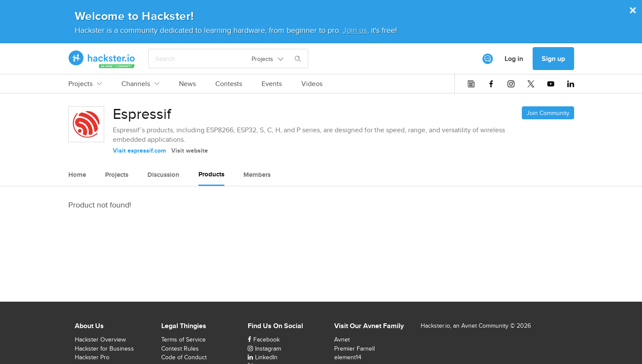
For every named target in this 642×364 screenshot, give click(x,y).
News (187, 84)
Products (211, 174)
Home (77, 175)
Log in (514, 59)
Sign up (553, 59)
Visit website (190, 150)
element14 (348, 357)
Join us (355, 30)
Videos (312, 84)
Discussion (163, 175)
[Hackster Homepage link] (102, 59)
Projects (85, 84)
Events (272, 84)
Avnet (342, 339)
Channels (141, 84)
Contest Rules (180, 348)
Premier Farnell (355, 348)
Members (257, 175)
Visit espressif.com (139, 150)
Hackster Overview (100, 339)
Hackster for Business (104, 348)
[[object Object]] (488, 59)
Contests (229, 84)
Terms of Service (184, 339)
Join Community (548, 113)
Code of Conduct (184, 357)
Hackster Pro (92, 357)
